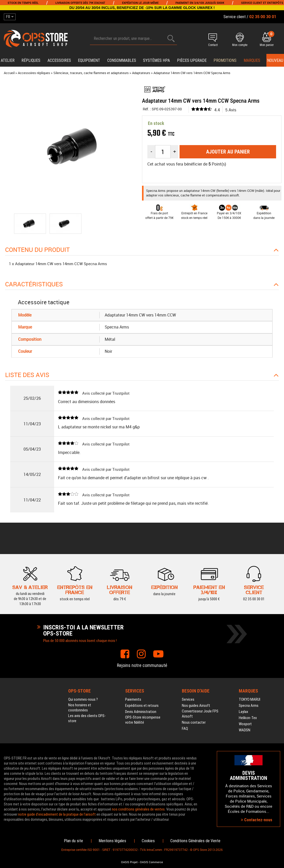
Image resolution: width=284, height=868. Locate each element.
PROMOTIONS (225, 60)
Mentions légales (112, 841)
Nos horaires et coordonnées (80, 708)
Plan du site (73, 841)
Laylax (244, 712)
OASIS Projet (129, 862)
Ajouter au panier (228, 152)
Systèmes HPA (156, 60)
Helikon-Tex (248, 718)
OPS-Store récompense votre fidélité (143, 720)
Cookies (148, 841)
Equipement (89, 60)
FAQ (185, 729)
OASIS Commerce (151, 862)
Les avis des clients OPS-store (87, 718)
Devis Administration (141, 712)
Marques (252, 60)
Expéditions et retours (142, 706)
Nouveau (275, 60)
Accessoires (59, 60)
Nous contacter (194, 722)
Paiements (133, 699)
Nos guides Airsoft (196, 706)
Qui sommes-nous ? (83, 699)
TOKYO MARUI (250, 699)
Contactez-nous (257, 820)
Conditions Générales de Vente (195, 841)
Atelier (8, 60)
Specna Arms (249, 706)
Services (188, 699)
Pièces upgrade (192, 60)
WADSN (245, 730)
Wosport (245, 724)
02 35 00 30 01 (254, 590)
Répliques (31, 60)
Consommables (122, 60)
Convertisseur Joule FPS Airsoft (200, 714)
